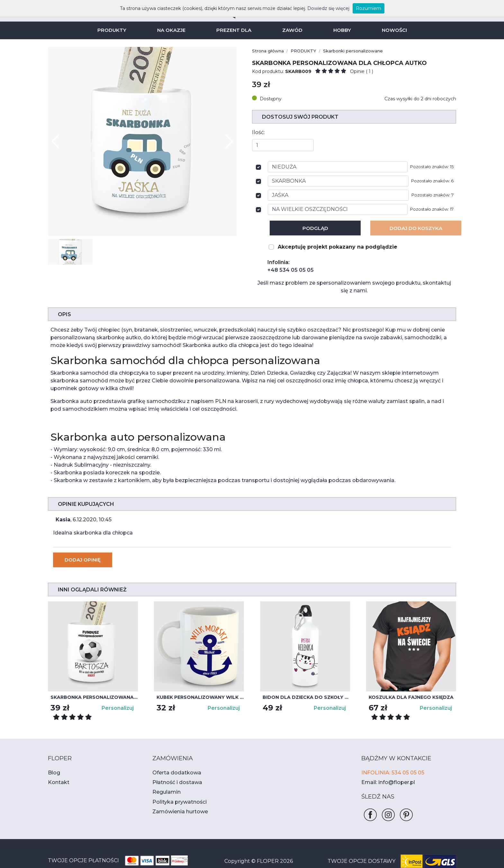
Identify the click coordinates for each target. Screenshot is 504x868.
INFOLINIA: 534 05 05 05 (390, 757)
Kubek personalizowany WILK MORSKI (200, 682)
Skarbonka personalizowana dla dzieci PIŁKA (94, 682)
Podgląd (315, 228)
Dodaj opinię (82, 544)
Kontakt (57, 767)
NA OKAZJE (173, 30)
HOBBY (340, 30)
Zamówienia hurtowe (176, 796)
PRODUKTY (115, 30)
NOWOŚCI (391, 30)
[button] (229, 142)
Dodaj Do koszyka (416, 228)
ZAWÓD (291, 30)
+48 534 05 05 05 (288, 270)
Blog (53, 757)
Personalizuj (119, 693)
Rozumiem (357, 8)
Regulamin (165, 777)
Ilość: (258, 132)
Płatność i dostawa (174, 767)
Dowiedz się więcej (321, 8)
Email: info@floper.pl (385, 767)
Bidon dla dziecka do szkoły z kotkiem (306, 682)
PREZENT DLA (234, 30)
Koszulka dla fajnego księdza (408, 682)
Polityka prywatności (176, 786)
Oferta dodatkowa (173, 757)
